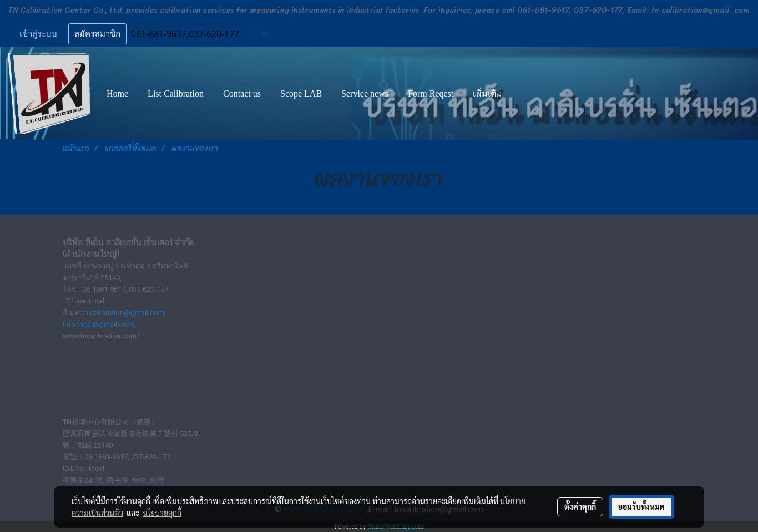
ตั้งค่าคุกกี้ (580, 506)
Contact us (242, 93)
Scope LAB (301, 93)
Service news (365, 93)
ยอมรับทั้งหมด (641, 506)
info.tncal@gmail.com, (99, 324)
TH (260, 34)
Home (117, 93)
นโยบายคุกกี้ (162, 513)
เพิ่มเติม (487, 93)
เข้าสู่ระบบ (38, 34)
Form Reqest (431, 93)
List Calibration (176, 93)
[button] (522, 94)
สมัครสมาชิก (97, 34)
